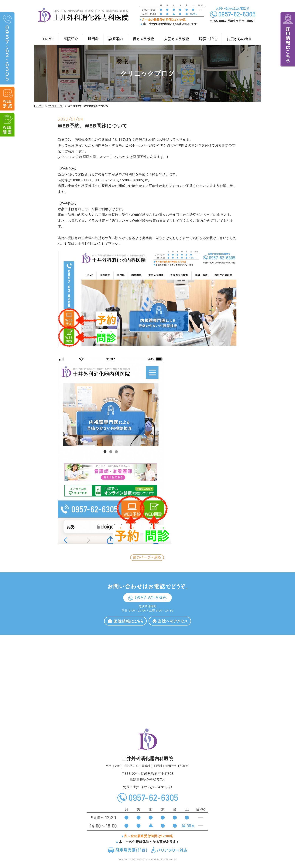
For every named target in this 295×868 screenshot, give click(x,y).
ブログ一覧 (56, 106)
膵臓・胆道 (208, 39)
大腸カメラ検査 (177, 39)
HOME (48, 39)
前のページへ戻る (147, 558)
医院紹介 (71, 39)
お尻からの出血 (239, 39)
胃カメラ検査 (143, 39)
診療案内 (116, 39)
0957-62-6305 (152, 600)
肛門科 (93, 39)
